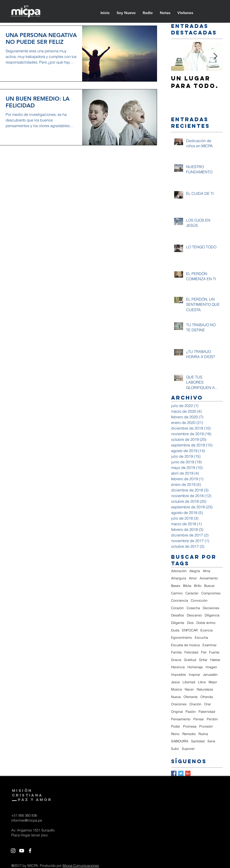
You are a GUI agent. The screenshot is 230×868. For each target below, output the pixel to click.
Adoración (179, 571)
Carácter (192, 593)
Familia (176, 652)
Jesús (175, 682)
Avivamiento (209, 578)
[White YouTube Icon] (22, 851)
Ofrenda (207, 697)
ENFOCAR (190, 630)
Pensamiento (181, 719)
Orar (208, 704)
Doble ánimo (206, 623)
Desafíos (178, 615)
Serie (211, 741)
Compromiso (211, 593)
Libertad (189, 682)
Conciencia (180, 600)
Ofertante (191, 697)
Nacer (189, 689)
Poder (176, 726)
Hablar (215, 660)
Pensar (199, 719)
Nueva (176, 697)
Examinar (210, 645)
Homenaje (195, 667)
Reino (175, 734)
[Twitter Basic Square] (181, 773)
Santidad (198, 741)
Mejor (213, 682)
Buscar (209, 586)
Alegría (195, 571)
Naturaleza (205, 689)
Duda (175, 630)
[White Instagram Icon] (13, 851)
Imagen (211, 667)
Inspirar (194, 675)
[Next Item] (215, 56)
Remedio (189, 734)
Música (176, 689)
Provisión (206, 726)
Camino (177, 593)
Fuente (214, 652)
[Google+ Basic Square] (188, 773)
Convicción (199, 600)
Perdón (212, 719)
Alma (207, 571)
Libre (202, 682)
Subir (175, 749)
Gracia (176, 660)
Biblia (187, 586)
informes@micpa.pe (27, 820)
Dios (190, 623)
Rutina (203, 734)
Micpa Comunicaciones (81, 866)
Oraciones (179, 704)
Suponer (188, 749)
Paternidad (207, 712)
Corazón (177, 608)
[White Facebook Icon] (30, 851)
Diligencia (212, 615)
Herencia (178, 667)
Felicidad (191, 652)
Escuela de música (185, 645)
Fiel (204, 652)
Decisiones (211, 608)
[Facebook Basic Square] (174, 773)
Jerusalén (210, 675)
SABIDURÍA (180, 741)
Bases (176, 586)
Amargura (179, 578)
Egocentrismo (182, 638)
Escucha (201, 638)
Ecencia (207, 630)
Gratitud (190, 660)
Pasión (191, 712)
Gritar (203, 660)
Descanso (194, 615)
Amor (193, 578)
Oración (195, 704)
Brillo (198, 586)
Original (177, 712)
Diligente (178, 623)
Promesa (190, 726)
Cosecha (193, 608)
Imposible (178, 675)
